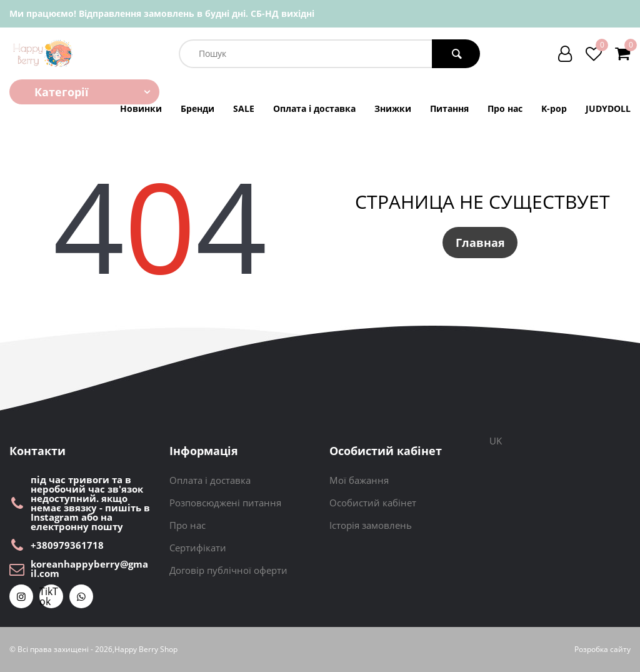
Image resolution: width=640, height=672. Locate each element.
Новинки (141, 109)
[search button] (456, 54)
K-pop (554, 109)
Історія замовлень (371, 525)
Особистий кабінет (373, 503)
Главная (480, 243)
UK (496, 441)
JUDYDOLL (608, 109)
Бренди (197, 109)
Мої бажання (359, 480)
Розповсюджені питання (225, 503)
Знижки (393, 109)
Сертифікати (198, 548)
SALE (244, 109)
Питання (449, 109)
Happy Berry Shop (146, 649)
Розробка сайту (602, 649)
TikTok (49, 596)
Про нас (505, 109)
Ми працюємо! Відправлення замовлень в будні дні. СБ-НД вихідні (162, 13)
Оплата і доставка (314, 109)
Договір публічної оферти (228, 570)
